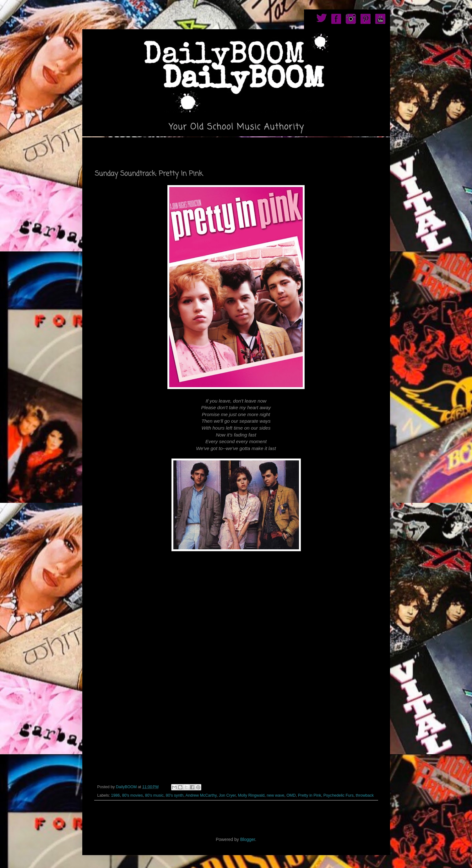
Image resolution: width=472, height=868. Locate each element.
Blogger (248, 839)
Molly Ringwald (251, 795)
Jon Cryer (227, 795)
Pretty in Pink (310, 795)
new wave (275, 795)
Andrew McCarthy (201, 795)
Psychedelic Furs (339, 795)
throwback (365, 795)
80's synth (175, 795)
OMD (291, 795)
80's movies (133, 795)
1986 (116, 795)
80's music (154, 795)
